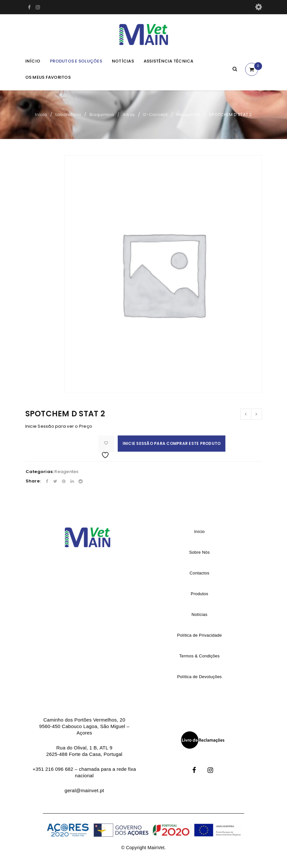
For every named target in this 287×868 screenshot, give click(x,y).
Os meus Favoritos (48, 77)
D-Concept (155, 115)
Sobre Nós (199, 552)
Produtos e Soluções (76, 61)
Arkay (129, 115)
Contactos (200, 573)
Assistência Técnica (169, 61)
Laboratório (68, 115)
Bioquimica (102, 115)
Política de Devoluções (199, 677)
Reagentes (188, 115)
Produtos (199, 594)
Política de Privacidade (199, 635)
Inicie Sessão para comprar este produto (172, 443)
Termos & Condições (199, 656)
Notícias (123, 61)
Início (33, 61)
